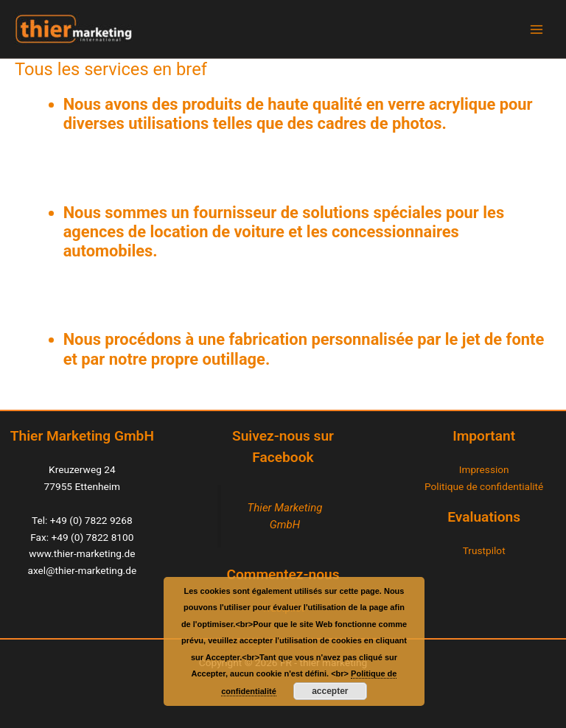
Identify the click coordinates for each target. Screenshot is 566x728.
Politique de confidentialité (484, 486)
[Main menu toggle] (537, 29)
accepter (330, 691)
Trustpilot (484, 550)
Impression (484, 469)
